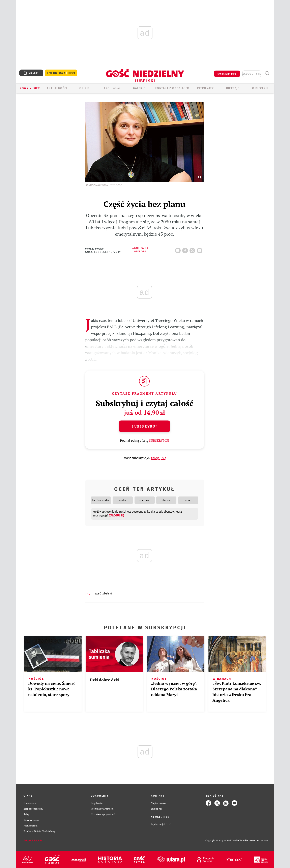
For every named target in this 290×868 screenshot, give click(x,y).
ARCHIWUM (112, 88)
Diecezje (233, 88)
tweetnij (193, 249)
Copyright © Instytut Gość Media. (222, 840)
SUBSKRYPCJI (159, 440)
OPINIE (84, 88)
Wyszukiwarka (267, 73)
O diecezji (260, 88)
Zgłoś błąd (33, 841)
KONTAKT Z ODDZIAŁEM (172, 88)
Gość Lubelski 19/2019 (103, 252)
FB (186, 249)
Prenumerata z (61, 73)
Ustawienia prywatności (104, 814)
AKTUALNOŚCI (57, 88)
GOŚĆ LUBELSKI (103, 594)
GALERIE (139, 88)
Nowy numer (30, 88)
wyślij (200, 249)
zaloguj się (252, 74)
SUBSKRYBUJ (227, 74)
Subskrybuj (144, 426)
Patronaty (205, 88)
